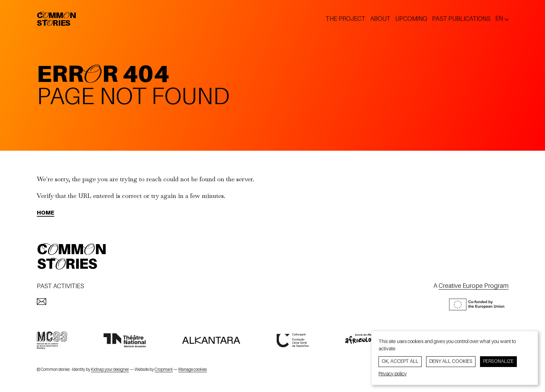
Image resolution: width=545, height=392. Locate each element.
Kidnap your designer (110, 370)
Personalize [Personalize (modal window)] (498, 361)
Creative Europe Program (474, 286)
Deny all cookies (451, 361)
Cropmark (164, 370)
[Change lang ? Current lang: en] (502, 19)
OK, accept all (400, 361)
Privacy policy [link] (393, 374)
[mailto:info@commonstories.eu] (42, 302)
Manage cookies (193, 370)
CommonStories (56, 20)
